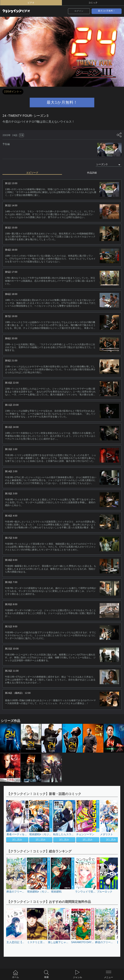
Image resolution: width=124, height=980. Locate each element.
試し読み (17, 840)
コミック (93, 3)
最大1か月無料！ (107, 11)
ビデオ (31, 3)
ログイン (79, 11)
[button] (110, 822)
